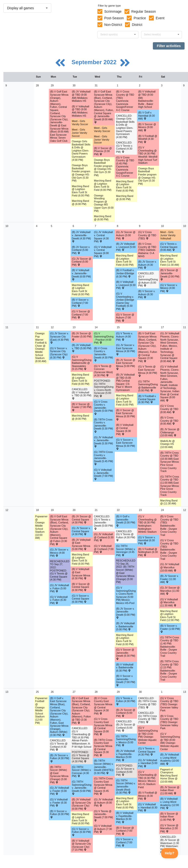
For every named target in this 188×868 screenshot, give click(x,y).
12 (7, 510)
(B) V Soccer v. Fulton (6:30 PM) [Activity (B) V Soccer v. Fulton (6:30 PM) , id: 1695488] (60, 814)
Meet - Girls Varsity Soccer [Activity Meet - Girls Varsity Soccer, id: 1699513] (102, 129)
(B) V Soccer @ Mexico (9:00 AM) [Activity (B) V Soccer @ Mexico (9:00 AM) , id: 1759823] (147, 127)
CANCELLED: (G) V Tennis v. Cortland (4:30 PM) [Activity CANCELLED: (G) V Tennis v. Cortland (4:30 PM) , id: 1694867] (124, 147)
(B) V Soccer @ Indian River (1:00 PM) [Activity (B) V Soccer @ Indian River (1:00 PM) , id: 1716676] (169, 817)
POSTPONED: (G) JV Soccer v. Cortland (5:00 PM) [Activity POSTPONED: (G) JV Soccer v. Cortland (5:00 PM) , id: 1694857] (125, 770)
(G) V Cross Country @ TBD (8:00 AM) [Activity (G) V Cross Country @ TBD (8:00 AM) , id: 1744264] (169, 409)
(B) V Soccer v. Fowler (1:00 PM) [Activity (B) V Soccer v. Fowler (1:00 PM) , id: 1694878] (170, 629)
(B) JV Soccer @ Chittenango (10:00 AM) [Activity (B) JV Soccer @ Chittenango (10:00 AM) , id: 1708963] (170, 432)
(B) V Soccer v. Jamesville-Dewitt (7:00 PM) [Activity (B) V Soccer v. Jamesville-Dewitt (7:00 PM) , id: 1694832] (125, 680)
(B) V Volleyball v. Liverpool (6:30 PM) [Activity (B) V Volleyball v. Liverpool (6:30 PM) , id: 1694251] (126, 285)
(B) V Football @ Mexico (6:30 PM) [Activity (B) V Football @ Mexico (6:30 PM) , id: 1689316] (148, 796)
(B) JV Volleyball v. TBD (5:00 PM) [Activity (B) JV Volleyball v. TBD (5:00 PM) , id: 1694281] (82, 348)
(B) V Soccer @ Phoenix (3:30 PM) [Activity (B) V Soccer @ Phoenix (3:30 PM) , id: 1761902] (103, 151)
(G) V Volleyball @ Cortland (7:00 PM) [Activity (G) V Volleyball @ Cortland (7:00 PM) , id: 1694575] (104, 549)
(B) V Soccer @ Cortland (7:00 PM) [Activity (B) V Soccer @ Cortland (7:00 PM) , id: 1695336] (125, 831)
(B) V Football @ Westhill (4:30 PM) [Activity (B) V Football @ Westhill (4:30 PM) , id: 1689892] (148, 139)
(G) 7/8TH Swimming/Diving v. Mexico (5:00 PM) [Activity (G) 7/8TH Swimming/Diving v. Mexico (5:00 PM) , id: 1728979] (126, 741)
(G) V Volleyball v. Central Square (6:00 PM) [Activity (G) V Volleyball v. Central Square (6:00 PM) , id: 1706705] (103, 252)
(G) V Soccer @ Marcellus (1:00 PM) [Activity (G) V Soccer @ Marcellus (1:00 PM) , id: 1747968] (169, 828)
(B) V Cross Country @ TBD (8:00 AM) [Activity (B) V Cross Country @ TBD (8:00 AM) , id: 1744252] (169, 421)
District (137, 25)
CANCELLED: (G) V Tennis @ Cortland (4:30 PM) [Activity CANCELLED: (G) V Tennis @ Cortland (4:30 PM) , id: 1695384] (59, 745)
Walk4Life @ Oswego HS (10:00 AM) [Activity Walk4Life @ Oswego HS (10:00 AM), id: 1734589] (167, 444)
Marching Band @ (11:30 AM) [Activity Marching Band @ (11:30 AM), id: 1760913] (169, 502)
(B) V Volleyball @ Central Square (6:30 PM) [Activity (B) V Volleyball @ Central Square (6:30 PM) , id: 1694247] (125, 429)
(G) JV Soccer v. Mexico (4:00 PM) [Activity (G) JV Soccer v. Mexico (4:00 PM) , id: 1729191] (59, 553)
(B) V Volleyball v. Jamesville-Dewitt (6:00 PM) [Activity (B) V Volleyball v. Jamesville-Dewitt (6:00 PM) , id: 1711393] (81, 275)
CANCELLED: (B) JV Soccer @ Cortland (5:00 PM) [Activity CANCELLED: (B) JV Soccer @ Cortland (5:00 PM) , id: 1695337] (125, 726)
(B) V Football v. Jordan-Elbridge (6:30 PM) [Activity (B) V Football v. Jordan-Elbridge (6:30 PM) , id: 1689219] (125, 273)
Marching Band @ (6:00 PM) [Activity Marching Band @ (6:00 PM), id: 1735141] (103, 218)
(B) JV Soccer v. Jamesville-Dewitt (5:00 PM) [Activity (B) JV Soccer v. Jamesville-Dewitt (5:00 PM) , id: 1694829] (125, 613)
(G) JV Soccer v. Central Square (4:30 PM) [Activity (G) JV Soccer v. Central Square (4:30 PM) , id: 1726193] (81, 531)
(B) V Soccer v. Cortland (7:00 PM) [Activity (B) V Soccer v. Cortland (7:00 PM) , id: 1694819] (80, 303)
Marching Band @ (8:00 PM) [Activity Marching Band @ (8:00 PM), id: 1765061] (80, 417)
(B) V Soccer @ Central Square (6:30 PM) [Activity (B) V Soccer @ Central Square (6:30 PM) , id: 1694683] (81, 587)
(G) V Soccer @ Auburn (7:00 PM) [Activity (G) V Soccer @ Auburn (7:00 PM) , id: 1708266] (125, 318)
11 (7, 327)
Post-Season (114, 18)
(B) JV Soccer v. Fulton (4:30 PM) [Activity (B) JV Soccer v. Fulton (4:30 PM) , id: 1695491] (60, 758)
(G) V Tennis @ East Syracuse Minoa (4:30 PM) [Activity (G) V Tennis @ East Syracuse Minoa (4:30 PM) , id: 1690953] (148, 371)
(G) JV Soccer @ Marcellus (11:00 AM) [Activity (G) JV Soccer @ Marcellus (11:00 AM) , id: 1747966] (170, 591)
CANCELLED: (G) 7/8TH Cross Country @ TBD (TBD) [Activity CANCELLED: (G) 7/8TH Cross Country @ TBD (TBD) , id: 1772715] (148, 717)
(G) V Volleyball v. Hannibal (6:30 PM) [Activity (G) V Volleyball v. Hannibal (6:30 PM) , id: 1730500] (148, 807)
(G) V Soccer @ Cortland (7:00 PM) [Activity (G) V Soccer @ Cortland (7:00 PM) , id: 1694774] (81, 314)
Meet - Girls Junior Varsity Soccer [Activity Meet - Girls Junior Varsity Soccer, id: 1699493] (102, 139)
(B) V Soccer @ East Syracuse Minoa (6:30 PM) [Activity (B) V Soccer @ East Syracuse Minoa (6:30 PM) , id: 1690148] (125, 415)
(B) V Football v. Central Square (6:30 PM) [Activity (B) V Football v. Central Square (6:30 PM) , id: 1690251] (147, 399)
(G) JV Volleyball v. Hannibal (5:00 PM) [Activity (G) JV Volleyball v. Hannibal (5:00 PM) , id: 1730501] (148, 763)
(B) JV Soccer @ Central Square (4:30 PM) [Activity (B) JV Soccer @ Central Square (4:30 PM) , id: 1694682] (81, 519)
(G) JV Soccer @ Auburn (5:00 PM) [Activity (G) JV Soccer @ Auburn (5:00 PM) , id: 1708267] (126, 235)
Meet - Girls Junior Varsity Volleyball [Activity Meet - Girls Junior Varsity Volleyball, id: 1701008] (168, 235)
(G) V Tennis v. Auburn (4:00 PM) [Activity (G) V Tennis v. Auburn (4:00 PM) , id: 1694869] (124, 336)
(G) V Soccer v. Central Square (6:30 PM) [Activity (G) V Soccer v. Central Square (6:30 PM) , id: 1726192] (80, 599)
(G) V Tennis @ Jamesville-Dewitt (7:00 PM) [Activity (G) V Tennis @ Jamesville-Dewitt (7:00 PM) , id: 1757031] (104, 816)
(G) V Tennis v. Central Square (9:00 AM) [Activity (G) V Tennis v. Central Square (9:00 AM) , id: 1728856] (169, 247)
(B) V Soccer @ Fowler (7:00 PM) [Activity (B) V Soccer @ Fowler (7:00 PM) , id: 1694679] (82, 407)
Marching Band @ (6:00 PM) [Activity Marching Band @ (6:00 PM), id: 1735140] (80, 202)
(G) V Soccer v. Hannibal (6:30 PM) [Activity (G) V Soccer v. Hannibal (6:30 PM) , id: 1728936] (147, 540)
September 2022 (95, 62)
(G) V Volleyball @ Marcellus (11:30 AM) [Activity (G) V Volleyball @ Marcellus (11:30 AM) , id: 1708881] (169, 602)
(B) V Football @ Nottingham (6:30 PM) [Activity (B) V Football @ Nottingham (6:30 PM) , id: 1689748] (148, 552)
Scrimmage (113, 11)
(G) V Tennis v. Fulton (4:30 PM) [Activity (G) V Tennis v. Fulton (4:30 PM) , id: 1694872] (125, 701)
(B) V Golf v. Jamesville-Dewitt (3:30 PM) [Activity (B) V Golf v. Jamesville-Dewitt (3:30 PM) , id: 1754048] (125, 521)
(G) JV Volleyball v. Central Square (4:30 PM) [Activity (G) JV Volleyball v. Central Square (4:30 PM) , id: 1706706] (104, 237)
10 (7, 226)
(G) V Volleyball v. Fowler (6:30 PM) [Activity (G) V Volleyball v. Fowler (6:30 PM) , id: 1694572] (59, 802)
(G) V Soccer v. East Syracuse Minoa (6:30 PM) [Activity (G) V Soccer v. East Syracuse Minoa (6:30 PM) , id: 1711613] (125, 444)
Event (160, 18)
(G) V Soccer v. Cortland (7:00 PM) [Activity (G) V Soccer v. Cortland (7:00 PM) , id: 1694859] (125, 842)
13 (7, 692)
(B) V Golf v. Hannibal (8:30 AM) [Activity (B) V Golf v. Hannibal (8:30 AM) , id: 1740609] (146, 116)
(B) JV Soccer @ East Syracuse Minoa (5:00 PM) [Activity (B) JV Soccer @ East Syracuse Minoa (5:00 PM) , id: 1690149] (125, 364)
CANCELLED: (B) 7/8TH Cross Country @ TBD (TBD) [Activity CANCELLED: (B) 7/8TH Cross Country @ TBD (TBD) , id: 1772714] (147, 703)
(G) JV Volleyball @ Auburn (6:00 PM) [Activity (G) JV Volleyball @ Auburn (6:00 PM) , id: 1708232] (104, 802)
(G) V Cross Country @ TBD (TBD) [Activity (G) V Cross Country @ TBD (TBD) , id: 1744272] (147, 235)
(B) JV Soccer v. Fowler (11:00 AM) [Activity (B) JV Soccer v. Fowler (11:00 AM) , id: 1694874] (169, 579)
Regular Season (144, 11)
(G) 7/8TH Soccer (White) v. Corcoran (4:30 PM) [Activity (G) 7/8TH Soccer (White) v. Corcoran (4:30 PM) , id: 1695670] (82, 772)
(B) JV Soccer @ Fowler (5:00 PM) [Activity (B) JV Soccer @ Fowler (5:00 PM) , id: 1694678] (82, 336)
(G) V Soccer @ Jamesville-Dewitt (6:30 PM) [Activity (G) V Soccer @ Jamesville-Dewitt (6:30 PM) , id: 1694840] (125, 654)
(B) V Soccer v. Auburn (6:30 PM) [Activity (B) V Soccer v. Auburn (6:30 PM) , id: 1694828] (147, 294)
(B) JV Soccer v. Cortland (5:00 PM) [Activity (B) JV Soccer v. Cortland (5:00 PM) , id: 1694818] (81, 250)
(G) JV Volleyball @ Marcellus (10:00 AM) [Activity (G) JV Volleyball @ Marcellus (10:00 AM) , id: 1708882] (170, 567)
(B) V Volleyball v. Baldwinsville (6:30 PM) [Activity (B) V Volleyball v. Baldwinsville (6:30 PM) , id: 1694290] (125, 668)
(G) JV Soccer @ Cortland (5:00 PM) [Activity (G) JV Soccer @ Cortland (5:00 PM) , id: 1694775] (82, 262)
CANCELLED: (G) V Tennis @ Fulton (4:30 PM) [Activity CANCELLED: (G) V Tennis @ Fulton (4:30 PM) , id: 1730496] (125, 536)
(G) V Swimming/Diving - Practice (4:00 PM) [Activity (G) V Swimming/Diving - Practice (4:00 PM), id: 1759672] (104, 338)
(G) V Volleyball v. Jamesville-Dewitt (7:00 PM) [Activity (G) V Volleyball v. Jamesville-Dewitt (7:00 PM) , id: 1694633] (104, 474)
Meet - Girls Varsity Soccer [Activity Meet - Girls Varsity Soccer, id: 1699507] (80, 123)
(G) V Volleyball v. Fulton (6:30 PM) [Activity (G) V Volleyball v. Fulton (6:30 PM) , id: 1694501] (59, 600)
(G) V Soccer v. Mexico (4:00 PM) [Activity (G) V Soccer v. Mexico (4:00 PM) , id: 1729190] (169, 288)
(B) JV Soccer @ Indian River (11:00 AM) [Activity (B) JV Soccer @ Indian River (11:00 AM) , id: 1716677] (170, 790)
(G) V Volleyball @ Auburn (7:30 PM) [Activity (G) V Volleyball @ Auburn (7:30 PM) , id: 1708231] (103, 829)
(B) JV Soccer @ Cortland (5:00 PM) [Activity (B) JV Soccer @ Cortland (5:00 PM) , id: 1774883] (125, 713)
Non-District (113, 25)
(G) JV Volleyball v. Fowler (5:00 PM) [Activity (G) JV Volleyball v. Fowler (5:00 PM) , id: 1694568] (60, 791)
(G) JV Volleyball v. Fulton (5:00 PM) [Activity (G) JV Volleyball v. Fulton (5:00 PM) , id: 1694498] (60, 588)
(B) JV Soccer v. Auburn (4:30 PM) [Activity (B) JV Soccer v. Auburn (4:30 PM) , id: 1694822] (147, 265)
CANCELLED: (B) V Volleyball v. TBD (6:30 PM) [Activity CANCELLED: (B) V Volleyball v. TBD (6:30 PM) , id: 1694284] (82, 394)
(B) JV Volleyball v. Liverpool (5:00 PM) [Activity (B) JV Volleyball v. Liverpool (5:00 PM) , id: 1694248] (126, 247)
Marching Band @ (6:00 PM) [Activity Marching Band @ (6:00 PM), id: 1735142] (125, 198)
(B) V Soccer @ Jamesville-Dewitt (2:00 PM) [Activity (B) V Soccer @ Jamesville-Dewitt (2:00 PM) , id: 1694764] (170, 275)
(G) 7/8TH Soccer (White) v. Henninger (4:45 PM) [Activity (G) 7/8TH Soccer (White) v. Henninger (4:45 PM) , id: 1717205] (126, 551)
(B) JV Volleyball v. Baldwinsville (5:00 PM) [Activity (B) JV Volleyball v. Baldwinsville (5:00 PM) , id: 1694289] (125, 626)
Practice (140, 18)
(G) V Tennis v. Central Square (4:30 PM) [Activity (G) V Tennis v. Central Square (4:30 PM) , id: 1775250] (147, 751)
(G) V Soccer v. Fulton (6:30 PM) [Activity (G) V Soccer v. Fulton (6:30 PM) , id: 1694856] (81, 832)
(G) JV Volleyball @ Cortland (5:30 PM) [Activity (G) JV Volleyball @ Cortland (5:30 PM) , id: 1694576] (104, 537)
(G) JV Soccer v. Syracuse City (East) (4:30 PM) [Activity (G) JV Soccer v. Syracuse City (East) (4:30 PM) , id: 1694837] (59, 338)
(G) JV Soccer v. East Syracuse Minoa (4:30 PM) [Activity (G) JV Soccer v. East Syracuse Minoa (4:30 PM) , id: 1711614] (125, 349)
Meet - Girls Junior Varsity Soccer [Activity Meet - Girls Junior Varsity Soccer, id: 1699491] (79, 133)
